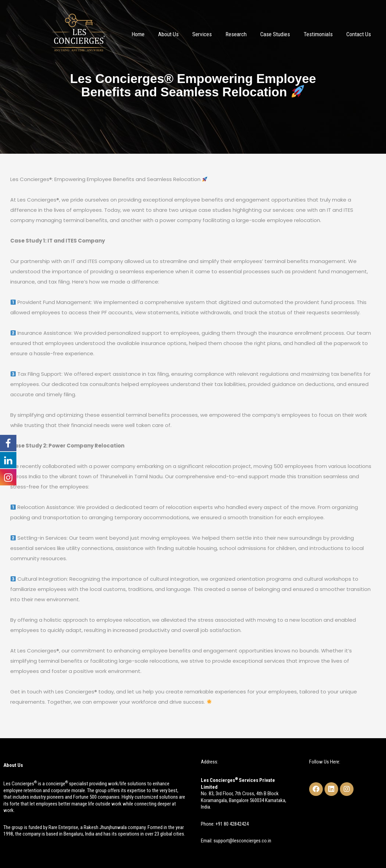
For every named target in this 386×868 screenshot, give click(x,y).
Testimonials (318, 34)
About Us (168, 34)
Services (202, 34)
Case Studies (275, 34)
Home (138, 34)
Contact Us (359, 34)
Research (236, 34)
